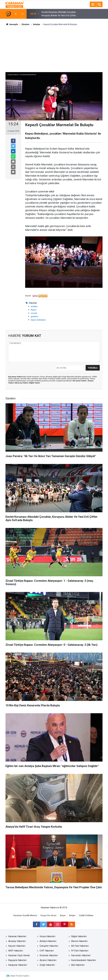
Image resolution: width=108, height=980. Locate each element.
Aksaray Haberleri (17, 941)
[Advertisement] (54, 47)
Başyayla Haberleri (17, 960)
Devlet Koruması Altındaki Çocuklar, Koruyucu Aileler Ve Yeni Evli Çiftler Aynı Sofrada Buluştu (59, 14)
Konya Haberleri (47, 936)
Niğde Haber (35, 383)
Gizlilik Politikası (86, 916)
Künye (63, 916)
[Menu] (93, 4)
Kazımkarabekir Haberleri (84, 960)
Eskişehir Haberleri (49, 946)
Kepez (34, 310)
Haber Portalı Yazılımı (20, 976)
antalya (34, 306)
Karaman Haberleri (17, 936)
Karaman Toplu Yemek (19, 955)
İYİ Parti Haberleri (80, 951)
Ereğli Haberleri (47, 965)
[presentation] (16, 14)
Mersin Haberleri (79, 941)
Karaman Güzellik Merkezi (25, 916)
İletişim (72, 916)
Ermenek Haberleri (49, 955)
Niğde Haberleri (79, 936)
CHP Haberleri (47, 951)
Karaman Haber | (80, 381)
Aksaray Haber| (22, 383)
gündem (35, 316)
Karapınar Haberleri (18, 965)
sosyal (34, 313)
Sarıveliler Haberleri (81, 955)
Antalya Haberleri (48, 941)
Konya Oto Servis (49, 916)
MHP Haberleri (16, 951)
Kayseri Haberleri (17, 946)
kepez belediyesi (38, 320)
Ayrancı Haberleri (48, 960)
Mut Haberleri (78, 965)
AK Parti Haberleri (80, 946)
